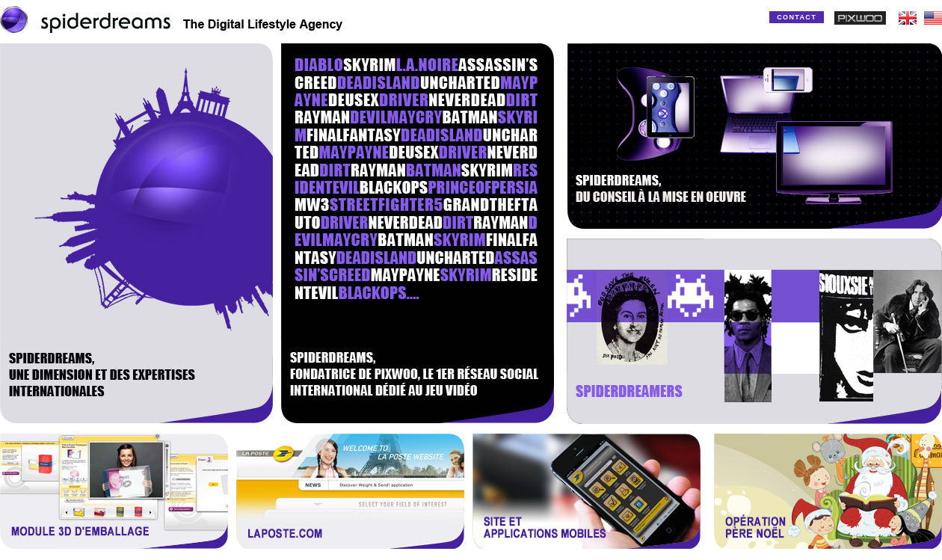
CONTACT (797, 17)
